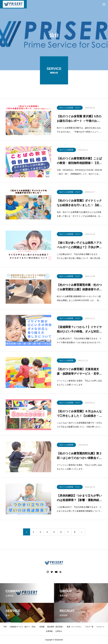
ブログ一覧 (89, 627)
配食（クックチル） (75, 627)
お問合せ (59, 631)
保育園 (42, 627)
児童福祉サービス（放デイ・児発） (23, 627)
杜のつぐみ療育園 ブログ (70, 235)
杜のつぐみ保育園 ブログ (70, 108)
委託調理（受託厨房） (56, 627)
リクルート (100, 627)
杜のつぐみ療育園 (66, 150)
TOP (5, 627)
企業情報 (49, 631)
